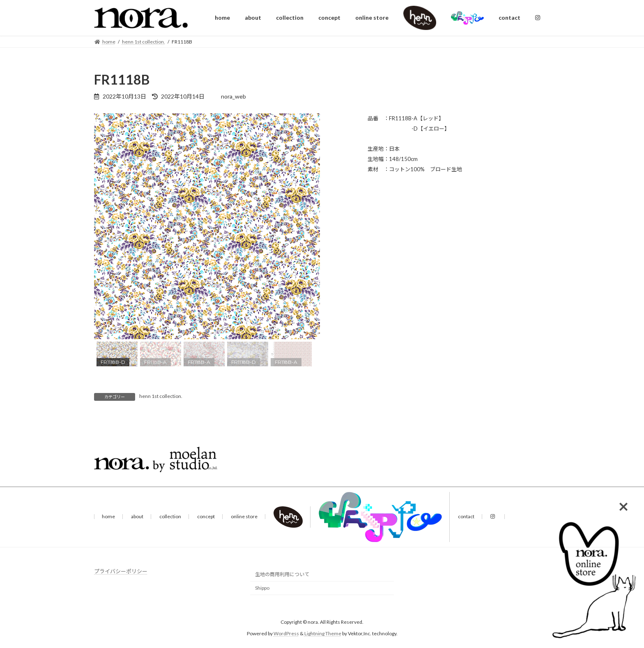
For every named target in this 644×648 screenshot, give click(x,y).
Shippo (262, 588)
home (108, 516)
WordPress (286, 633)
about (137, 516)
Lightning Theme (323, 633)
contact (466, 516)
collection (170, 516)
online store (244, 516)
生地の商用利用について (282, 575)
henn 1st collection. (161, 396)
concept (206, 516)
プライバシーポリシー (121, 571)
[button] (107, 226)
